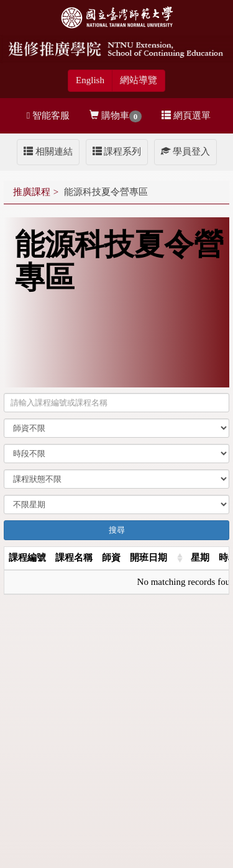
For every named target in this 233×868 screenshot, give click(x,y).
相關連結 (48, 151)
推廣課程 (32, 192)
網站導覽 (139, 80)
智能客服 (48, 115)
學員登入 (185, 151)
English (90, 80)
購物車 (116, 116)
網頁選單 (186, 115)
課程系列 (117, 151)
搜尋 (117, 530)
